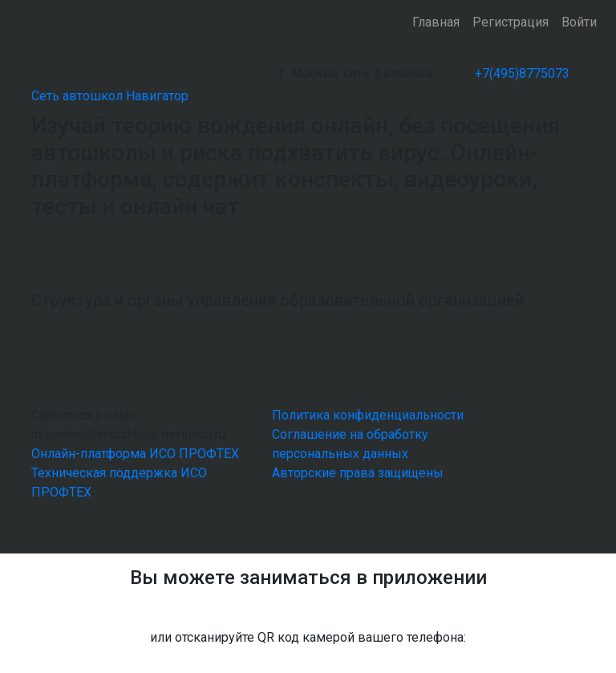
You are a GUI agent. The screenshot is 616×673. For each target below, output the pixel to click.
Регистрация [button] (511, 22)
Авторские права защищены (358, 473)
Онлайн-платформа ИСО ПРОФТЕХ (135, 454)
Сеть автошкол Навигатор (110, 96)
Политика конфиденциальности (368, 415)
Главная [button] (436, 22)
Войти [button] (579, 22)
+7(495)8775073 (522, 73)
